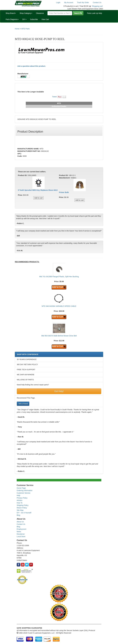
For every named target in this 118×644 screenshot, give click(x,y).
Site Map (20, 510)
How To (20, 503)
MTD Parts (25, 29)
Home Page (21, 488)
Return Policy (22, 508)
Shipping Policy (23, 505)
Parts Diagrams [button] (12, 19)
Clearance (40, 13)
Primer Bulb (64, 192)
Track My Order (83, 2)
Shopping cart (97, 6)
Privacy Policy (22, 498)
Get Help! (59, 391)
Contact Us (97, 2)
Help (18, 495)
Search (78, 13)
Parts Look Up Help (95, 13)
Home (17, 29)
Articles (20, 500)
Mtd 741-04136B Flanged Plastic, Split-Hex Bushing (59, 277)
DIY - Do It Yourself (24, 513)
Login (58, 2)
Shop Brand (11, 13)
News (19, 532)
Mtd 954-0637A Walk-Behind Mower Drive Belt (59, 336)
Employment (21, 529)
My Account (69, 2)
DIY (24, 19)
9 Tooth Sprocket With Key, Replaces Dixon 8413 (38, 190)
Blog (18, 515)
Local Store (21, 536)
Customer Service (23, 493)
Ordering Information (25, 490)
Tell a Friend (23, 404)
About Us (20, 522)
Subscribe (34, 19)
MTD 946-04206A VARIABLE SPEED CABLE (59, 306)
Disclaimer (21, 534)
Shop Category (26, 13)
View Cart (45, 19)
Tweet (54, 97)
